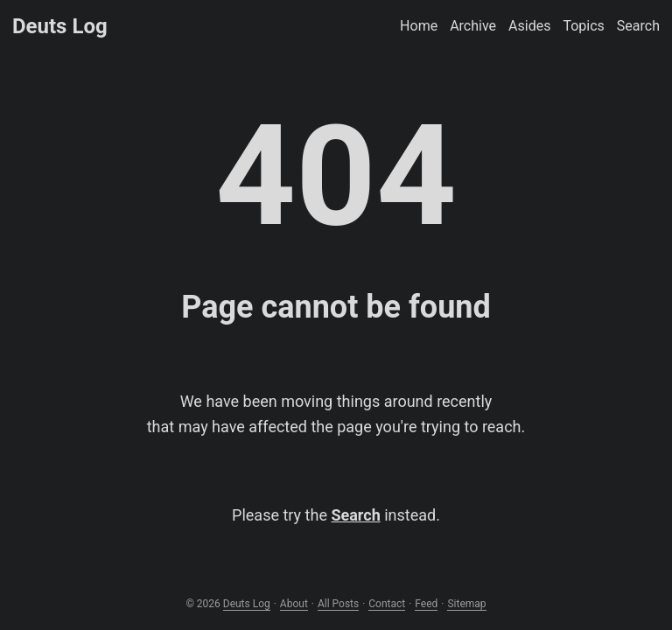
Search (355, 515)
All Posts (338, 604)
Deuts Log (60, 26)
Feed (426, 604)
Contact (387, 604)
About (294, 604)
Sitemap (466, 604)
